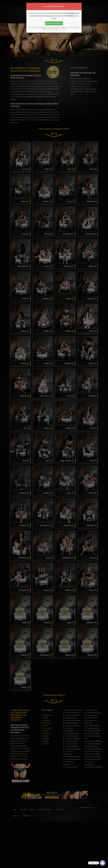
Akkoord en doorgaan (54, 23)
